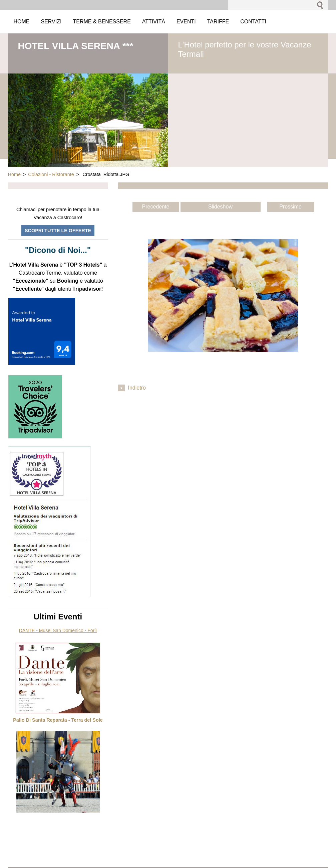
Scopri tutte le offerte (58, 231)
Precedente (156, 207)
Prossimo (290, 207)
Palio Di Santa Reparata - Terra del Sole (58, 720)
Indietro (137, 388)
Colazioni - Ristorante (51, 174)
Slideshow (220, 207)
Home (14, 174)
